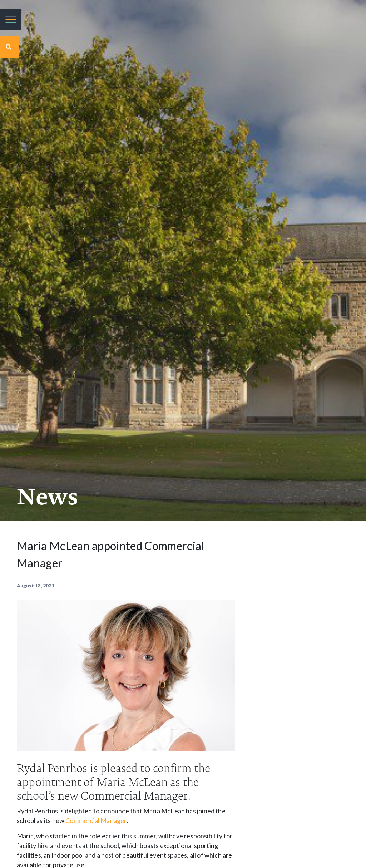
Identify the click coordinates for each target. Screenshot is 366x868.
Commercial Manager (96, 820)
